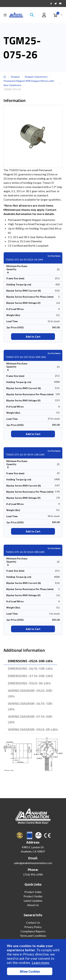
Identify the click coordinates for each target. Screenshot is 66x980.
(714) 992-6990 (33, 874)
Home (5, 77)
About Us (33, 905)
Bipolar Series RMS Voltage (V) (23, 303)
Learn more (40, 963)
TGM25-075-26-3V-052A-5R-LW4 (24, 260)
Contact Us (33, 922)
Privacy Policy (33, 927)
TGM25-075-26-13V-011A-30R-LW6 (26, 357)
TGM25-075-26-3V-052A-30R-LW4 (25, 552)
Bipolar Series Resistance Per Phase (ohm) (30, 297)
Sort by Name (54, 256)
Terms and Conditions (33, 936)
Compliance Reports (33, 931)
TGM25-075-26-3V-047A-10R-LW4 (25, 455)
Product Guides (33, 896)
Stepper (15, 77)
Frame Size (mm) (15, 278)
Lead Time (12, 321)
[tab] (30, 661)
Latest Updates (33, 901)
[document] (33, 960)
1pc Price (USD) (15, 327)
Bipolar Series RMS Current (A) (24, 291)
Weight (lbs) (13, 315)
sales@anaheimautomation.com (33, 863)
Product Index (33, 892)
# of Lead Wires (15, 309)
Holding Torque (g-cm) (19, 285)
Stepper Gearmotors (36, 77)
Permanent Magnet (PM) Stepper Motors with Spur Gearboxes (29, 83)
